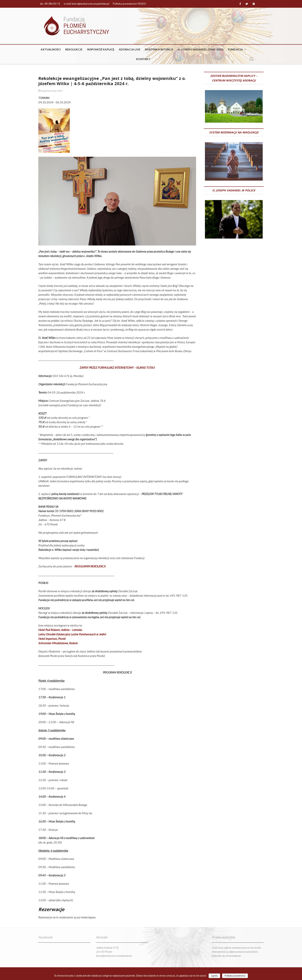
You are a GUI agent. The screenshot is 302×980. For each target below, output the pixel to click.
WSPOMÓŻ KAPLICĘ (101, 49)
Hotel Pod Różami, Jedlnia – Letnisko (60, 630)
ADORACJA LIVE (130, 49)
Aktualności (51, 49)
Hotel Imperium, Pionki (52, 639)
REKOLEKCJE (74, 49)
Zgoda (214, 976)
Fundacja (236, 49)
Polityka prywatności (235, 976)
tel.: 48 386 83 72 (50, 4)
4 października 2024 (50, 91)
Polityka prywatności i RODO (129, 4)
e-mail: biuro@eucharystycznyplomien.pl (86, 4)
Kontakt (143, 59)
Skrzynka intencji (159, 49)
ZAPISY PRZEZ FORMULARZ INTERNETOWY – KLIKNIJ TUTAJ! (117, 368)
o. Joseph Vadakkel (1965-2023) (201, 49)
